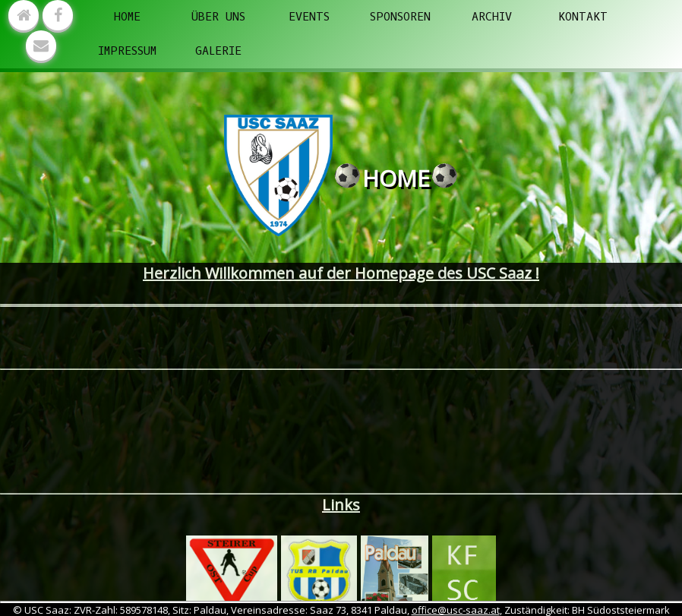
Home (127, 17)
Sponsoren (400, 17)
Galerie (218, 51)
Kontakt (583, 17)
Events (309, 17)
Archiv (492, 17)
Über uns (218, 17)
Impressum (127, 51)
